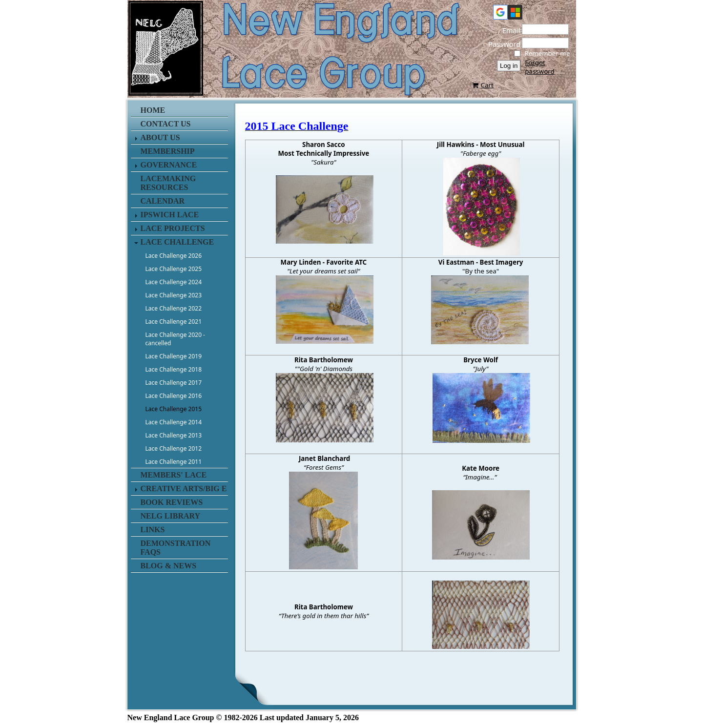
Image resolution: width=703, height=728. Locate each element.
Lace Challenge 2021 (174, 322)
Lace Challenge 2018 (174, 369)
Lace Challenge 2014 (174, 422)
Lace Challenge (177, 242)
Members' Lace (174, 475)
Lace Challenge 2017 (174, 383)
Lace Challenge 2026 (174, 256)
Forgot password (539, 67)
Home (153, 110)
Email (509, 30)
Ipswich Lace (170, 215)
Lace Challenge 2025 (174, 269)
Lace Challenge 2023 (174, 295)
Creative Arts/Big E (184, 489)
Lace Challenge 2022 (174, 308)
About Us (160, 137)
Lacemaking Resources (168, 183)
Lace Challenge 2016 (174, 396)
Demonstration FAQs (176, 548)
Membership (168, 151)
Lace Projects (173, 228)
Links (153, 530)
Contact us (166, 124)
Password (501, 44)
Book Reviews (172, 502)
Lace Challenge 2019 (174, 356)
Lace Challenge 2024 (174, 282)
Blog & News (169, 566)
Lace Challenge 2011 (174, 462)
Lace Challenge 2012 (174, 448)
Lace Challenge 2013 (174, 435)
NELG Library (171, 516)
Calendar (163, 201)
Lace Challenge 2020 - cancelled (176, 339)
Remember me (547, 53)
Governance (169, 165)
